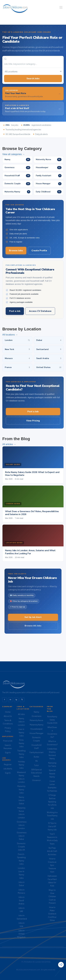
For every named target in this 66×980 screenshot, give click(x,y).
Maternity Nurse (36, 720)
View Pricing (33, 421)
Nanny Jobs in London (21, 722)
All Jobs (21, 714)
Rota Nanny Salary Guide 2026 (52, 720)
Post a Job (15, 311)
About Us (8, 716)
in (10, 700)
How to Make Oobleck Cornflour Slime (52, 914)
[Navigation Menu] (61, 7)
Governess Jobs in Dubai (22, 836)
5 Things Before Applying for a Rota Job (52, 802)
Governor (36, 780)
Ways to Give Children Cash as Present (52, 897)
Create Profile (39, 251)
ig (16, 700)
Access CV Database (40, 311)
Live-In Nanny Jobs (21, 732)
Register (8, 765)
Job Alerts (8, 769)
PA (36, 761)
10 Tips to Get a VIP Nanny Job (52, 826)
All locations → (10, 335)
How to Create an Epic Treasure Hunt (52, 865)
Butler (36, 757)
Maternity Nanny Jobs (21, 790)
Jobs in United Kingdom (21, 934)
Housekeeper (36, 729)
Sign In (8, 753)
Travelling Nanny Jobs (21, 754)
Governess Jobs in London (22, 825)
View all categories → (14, 154)
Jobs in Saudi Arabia (21, 900)
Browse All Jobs (33, 626)
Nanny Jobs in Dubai (21, 800)
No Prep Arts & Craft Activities (52, 851)
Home (8, 712)
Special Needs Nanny (52, 774)
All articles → (9, 444)
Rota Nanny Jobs (21, 743)
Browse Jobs (16, 251)
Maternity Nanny (36, 725)
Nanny (36, 712)
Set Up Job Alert (33, 617)
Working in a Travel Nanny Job (52, 816)
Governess (36, 716)
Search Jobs (33, 79)
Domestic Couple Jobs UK (21, 847)
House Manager (36, 733)
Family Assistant (36, 752)
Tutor (36, 765)
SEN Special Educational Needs (36, 773)
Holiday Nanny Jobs (21, 765)
